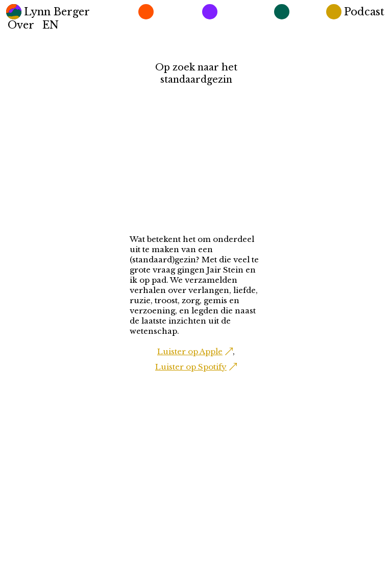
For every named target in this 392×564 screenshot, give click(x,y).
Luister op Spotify (191, 367)
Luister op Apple (190, 351)
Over (21, 25)
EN (51, 25)
